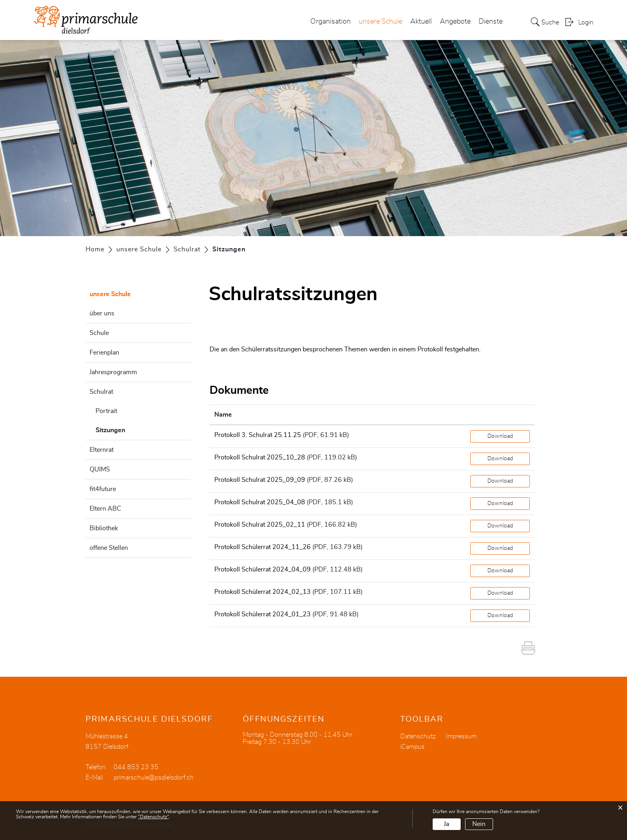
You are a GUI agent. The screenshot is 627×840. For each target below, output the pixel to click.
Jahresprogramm (113, 372)
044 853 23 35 (136, 767)
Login (586, 22)
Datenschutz (418, 736)
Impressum (461, 736)
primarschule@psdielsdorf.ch (154, 778)
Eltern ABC (105, 509)
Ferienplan (104, 353)
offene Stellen (109, 548)
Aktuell (421, 22)
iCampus (412, 747)
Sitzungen (130, 429)
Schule (99, 333)
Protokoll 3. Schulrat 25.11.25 (258, 435)
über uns (102, 313)
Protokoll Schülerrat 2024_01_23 (263, 614)
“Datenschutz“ (153, 817)
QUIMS (100, 469)
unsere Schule (380, 22)
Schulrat (101, 392)
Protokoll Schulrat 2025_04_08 (260, 502)
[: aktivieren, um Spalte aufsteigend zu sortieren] (500, 415)
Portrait (106, 411)
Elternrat (102, 450)
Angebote (455, 22)
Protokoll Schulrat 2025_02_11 (260, 525)
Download (500, 436)
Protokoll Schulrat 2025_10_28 (260, 457)
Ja (446, 824)
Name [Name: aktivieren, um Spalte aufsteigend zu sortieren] (223, 415)
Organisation (330, 22)
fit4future (103, 489)
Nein (479, 824)
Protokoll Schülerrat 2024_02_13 (263, 592)
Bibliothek (104, 528)
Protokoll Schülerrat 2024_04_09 (263, 569)
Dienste (491, 22)
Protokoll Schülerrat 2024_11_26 (263, 547)
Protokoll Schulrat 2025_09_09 (260, 480)
